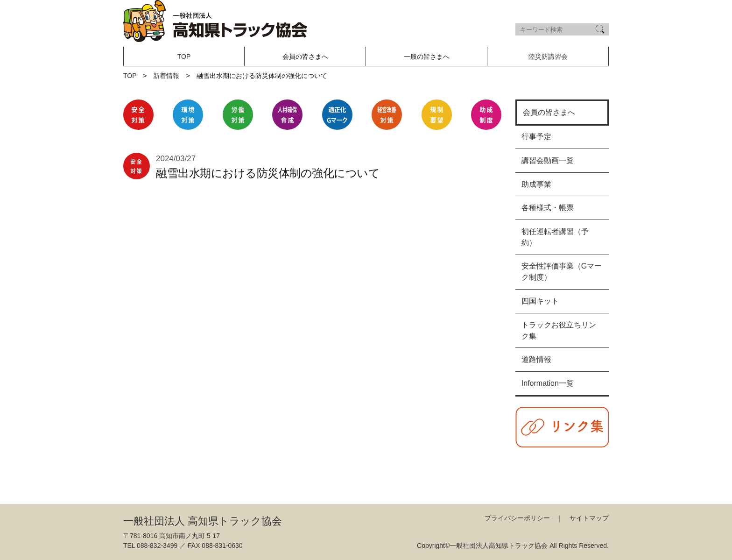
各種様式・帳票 (548, 208)
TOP (184, 57)
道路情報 (536, 359)
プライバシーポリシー (517, 518)
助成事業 (536, 184)
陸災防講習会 (548, 57)
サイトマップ (589, 518)
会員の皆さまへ (549, 112)
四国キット (540, 301)
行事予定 (536, 137)
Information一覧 (548, 383)
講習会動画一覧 (548, 160)
